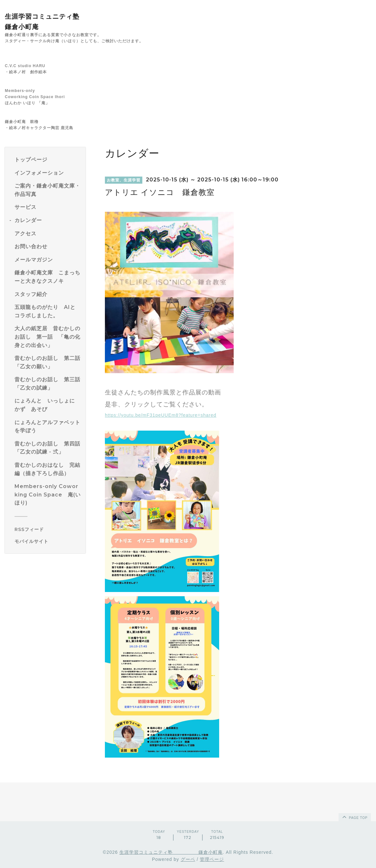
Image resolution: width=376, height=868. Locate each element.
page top (354, 817)
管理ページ (212, 859)
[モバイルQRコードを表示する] (48, 541)
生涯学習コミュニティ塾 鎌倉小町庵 (171, 852)
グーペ (188, 859)
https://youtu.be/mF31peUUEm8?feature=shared (161, 415)
